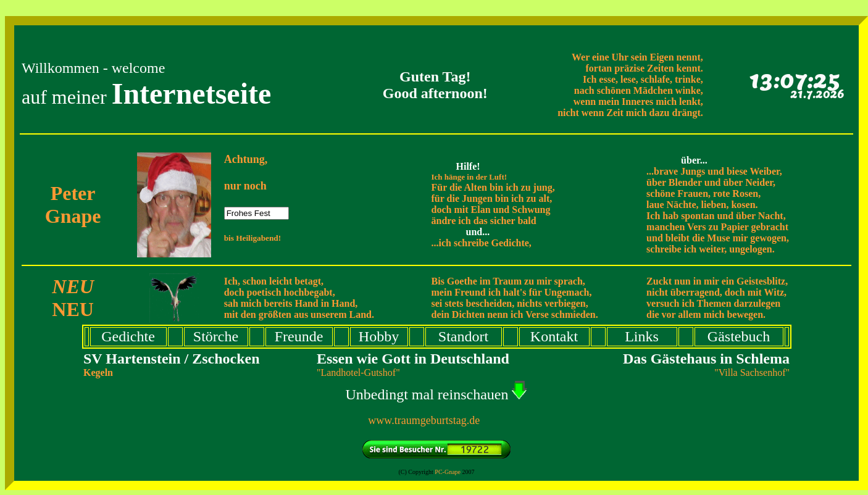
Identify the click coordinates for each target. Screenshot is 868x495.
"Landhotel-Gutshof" (358, 372)
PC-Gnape (448, 472)
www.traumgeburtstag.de (436, 420)
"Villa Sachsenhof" (752, 372)
